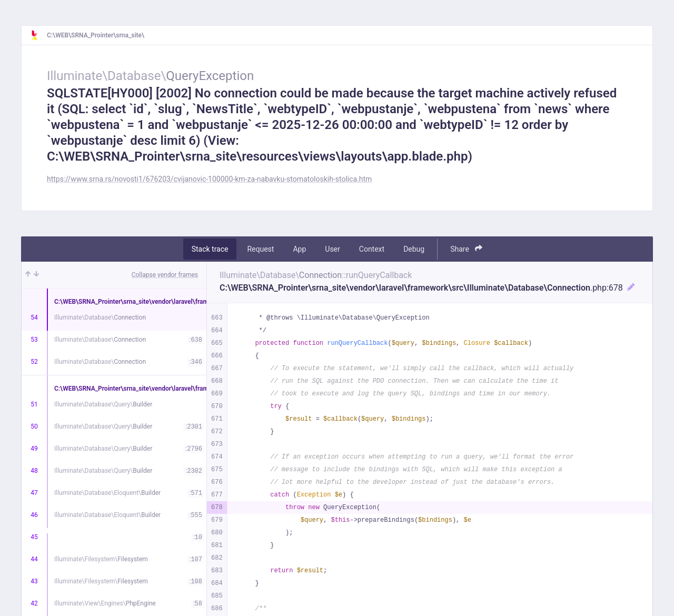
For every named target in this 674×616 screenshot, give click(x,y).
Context (372, 249)
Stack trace (210, 249)
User (332, 249)
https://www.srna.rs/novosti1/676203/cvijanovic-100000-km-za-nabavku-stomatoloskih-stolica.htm (209, 179)
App (299, 249)
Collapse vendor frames (165, 275)
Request (260, 249)
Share (466, 249)
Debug (414, 249)
